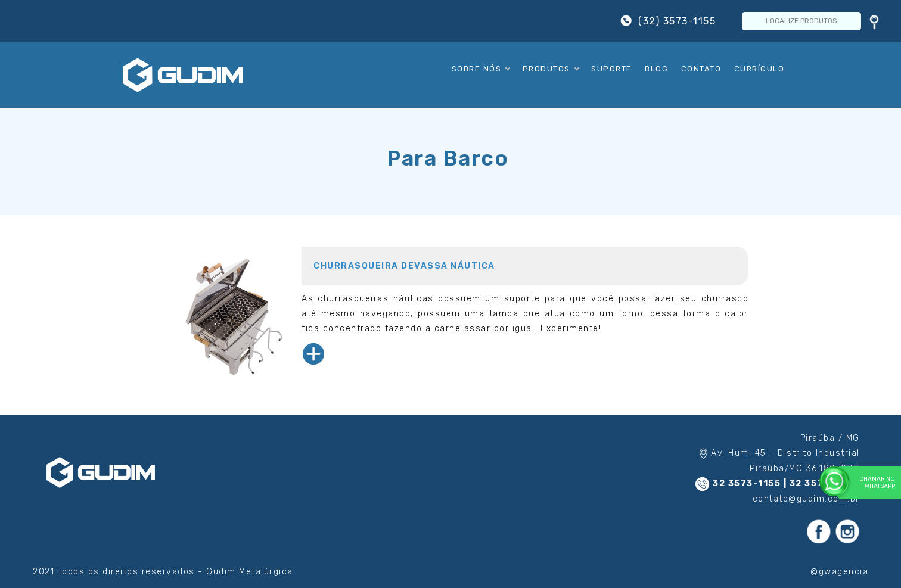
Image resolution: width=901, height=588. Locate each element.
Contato (701, 69)
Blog (656, 69)
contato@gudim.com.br (806, 499)
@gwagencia (839, 572)
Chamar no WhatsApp (866, 482)
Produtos (551, 69)
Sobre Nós (481, 69)
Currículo (759, 69)
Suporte (612, 69)
